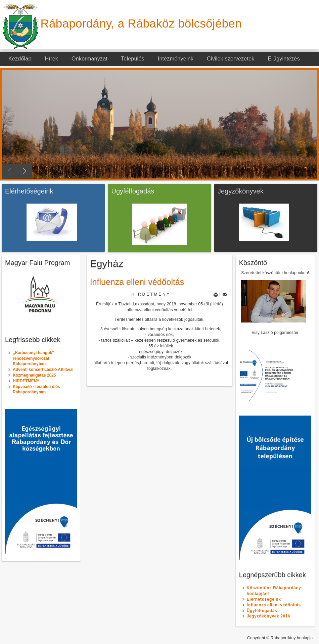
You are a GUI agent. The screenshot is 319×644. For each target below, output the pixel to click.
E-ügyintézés (284, 59)
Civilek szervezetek (231, 59)
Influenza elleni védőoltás (137, 282)
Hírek (52, 59)
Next (25, 171)
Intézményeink (176, 59)
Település (133, 59)
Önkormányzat (89, 59)
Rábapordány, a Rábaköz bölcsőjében (141, 23)
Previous (9, 171)
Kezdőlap (20, 59)
